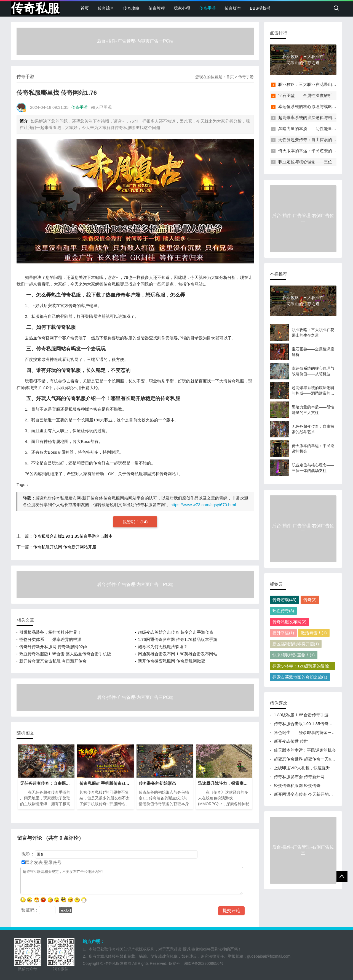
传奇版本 (233, 8)
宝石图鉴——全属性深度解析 (305, 95)
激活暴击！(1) (314, 633)
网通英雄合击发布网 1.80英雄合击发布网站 (178, 654)
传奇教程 (157, 8)
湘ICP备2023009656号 (204, 963)
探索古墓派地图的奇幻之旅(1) (300, 677)
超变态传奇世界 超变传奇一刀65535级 (309, 759)
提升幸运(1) (283, 633)
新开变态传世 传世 (291, 741)
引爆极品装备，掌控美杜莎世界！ (50, 632)
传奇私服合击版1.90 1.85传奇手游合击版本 (73, 536)
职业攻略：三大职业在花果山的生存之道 (315, 84)
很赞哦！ (132, 522)
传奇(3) (310, 600)
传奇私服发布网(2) (289, 622)
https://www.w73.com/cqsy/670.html (203, 505)
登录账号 (52, 863)
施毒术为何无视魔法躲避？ (163, 647)
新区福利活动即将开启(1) (296, 644)
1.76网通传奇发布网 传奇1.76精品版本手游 (178, 639)
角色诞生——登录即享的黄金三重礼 (307, 732)
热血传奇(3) (283, 611)
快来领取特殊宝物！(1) (294, 655)
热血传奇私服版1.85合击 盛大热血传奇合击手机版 (65, 654)
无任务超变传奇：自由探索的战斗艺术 (313, 140)
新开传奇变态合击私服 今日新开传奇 (53, 661)
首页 (85, 8)
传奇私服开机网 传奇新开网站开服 (65, 547)
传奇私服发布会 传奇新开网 (299, 777)
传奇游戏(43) (284, 600)
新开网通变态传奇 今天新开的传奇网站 (310, 794)
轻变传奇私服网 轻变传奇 (297, 785)
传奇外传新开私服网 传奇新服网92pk (53, 647)
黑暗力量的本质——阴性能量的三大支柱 (315, 129)
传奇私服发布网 (118, 963)
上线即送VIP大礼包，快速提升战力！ (308, 768)
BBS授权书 (260, 8)
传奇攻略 (131, 8)
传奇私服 (35, 8)
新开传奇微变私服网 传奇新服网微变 (172, 661)
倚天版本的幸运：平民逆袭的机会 (309, 151)
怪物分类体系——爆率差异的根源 (50, 639)
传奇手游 (207, 8)
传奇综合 (106, 8)
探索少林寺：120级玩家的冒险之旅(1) (301, 667)
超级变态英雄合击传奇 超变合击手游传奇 (176, 632)
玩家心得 (182, 8)
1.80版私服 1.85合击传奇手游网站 (305, 715)
